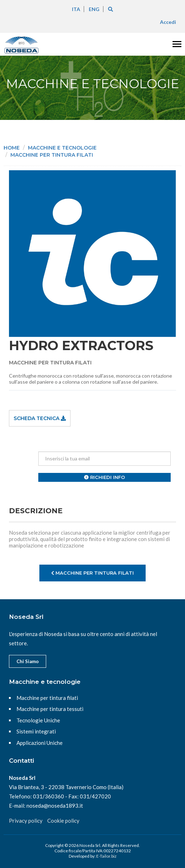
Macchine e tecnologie (62, 148)
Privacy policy (26, 821)
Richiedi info (104, 477)
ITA (76, 9)
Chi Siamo (28, 661)
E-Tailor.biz (106, 856)
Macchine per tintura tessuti (50, 709)
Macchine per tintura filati (52, 155)
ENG (94, 9)
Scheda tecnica (40, 418)
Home (12, 148)
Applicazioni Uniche (40, 743)
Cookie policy (63, 821)
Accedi (168, 22)
